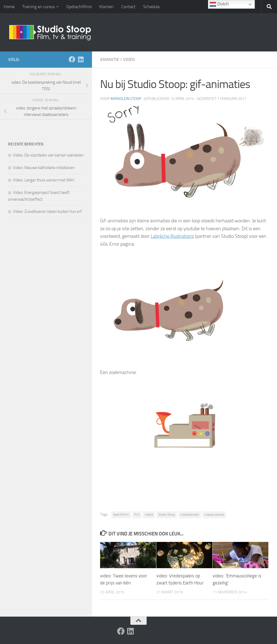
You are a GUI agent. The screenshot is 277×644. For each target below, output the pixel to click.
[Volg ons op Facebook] (72, 59)
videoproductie (214, 515)
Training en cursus (38, 7)
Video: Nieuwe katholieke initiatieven (44, 168)
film (137, 515)
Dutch (219, 4)
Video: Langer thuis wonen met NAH (44, 180)
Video (129, 59)
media (149, 515)
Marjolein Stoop (126, 99)
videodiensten (190, 515)
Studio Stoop (167, 515)
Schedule (151, 7)
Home (9, 7)
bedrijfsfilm (121, 515)
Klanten (106, 7)
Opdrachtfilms (79, 7)
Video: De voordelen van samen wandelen (48, 155)
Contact (128, 7)
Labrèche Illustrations (172, 236)
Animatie (110, 59)
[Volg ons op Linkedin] (81, 59)
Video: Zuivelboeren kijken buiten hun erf (47, 212)
